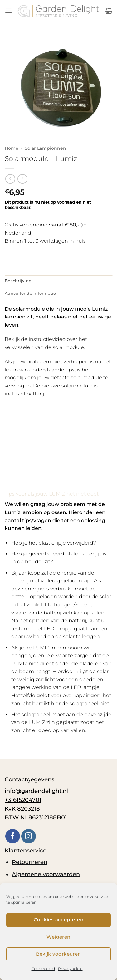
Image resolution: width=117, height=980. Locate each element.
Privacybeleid (70, 969)
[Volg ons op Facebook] (13, 836)
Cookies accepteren (58, 920)
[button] (8, 11)
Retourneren (30, 862)
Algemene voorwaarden (46, 874)
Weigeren (58, 937)
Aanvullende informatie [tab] (30, 293)
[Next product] (10, 179)
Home (12, 148)
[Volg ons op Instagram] (29, 836)
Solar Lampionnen (45, 148)
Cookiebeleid (43, 969)
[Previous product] (22, 179)
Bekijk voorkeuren (58, 954)
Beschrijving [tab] (18, 281)
